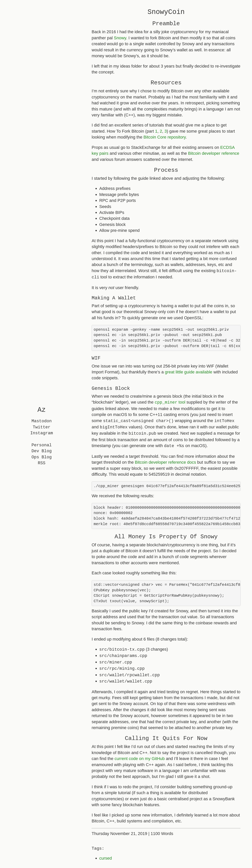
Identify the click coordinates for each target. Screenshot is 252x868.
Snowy (120, 38)
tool (170, 403)
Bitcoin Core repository (165, 137)
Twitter (42, 427)
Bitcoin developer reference (214, 153)
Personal (42, 445)
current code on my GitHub (140, 761)
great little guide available (189, 373)
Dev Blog (42, 451)
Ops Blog (42, 457)
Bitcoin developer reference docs (165, 462)
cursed (106, 861)
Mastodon (42, 421)
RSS (42, 463)
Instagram (42, 433)
